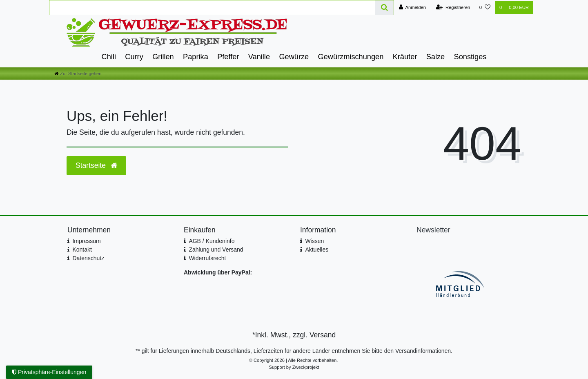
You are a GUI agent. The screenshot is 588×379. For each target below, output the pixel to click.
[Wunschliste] (485, 8)
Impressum (86, 241)
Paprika (196, 57)
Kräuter (405, 57)
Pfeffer (228, 57)
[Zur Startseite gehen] (78, 74)
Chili (109, 57)
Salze (436, 57)
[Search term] (212, 8)
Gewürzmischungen (351, 57)
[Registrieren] (453, 8)
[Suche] (385, 8)
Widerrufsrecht (207, 258)
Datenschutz (88, 258)
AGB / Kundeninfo (212, 241)
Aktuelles (317, 250)
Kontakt (82, 250)
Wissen (314, 241)
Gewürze (294, 57)
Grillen (163, 57)
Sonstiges (470, 57)
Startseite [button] (96, 165)
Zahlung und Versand (216, 250)
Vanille (259, 57)
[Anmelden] (412, 8)
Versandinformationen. (424, 351)
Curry (134, 57)
